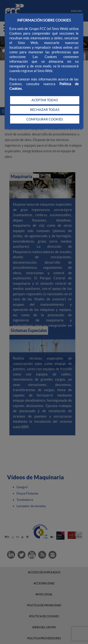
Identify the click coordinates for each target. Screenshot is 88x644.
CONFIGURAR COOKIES (45, 119)
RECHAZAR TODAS (45, 110)
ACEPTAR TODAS (45, 100)
